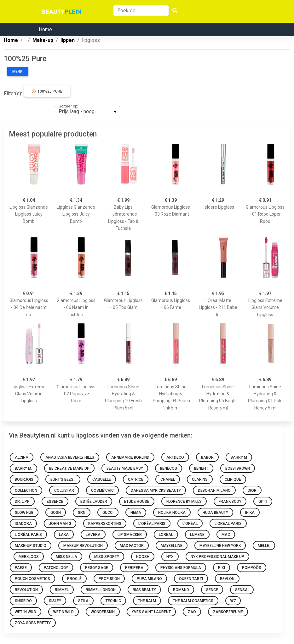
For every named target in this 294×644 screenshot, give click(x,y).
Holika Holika (172, 513)
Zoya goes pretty (33, 623)
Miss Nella (66, 557)
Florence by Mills (184, 502)
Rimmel (62, 590)
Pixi (222, 568)
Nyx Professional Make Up (217, 557)
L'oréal (190, 524)
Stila (83, 601)
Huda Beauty (215, 513)
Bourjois (24, 479)
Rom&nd (181, 590)
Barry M (239, 457)
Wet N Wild (63, 612)
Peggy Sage (97, 568)
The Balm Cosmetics (193, 601)
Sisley (55, 601)
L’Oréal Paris (28, 535)
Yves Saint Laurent (151, 612)
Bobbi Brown (238, 468)
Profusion (109, 579)
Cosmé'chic (102, 490)
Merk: (18, 72)
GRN (82, 513)
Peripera (134, 568)
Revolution (26, 590)
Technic (113, 601)
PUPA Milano (149, 579)
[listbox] (87, 112)
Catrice (136, 479)
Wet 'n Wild (26, 612)
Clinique (233, 479)
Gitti (263, 502)
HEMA (136, 513)
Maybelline (172, 546)
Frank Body (230, 502)
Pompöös (252, 568)
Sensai (242, 590)
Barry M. (23, 468)
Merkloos (29, 557)
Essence (55, 502)
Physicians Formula (181, 568)
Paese (21, 568)
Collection (26, 490)
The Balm (147, 601)
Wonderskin (103, 612)
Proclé (74, 579)
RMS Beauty (144, 590)
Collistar (64, 490)
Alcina (22, 457)
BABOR (207, 457)
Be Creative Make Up (69, 468)
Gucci (108, 513)
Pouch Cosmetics (32, 579)
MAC (226, 535)
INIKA (250, 513)
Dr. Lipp (22, 502)
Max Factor (132, 546)
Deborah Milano (214, 490)
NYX (170, 557)
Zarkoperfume (228, 612)
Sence (212, 590)
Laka (64, 535)
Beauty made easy (125, 468)
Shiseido (23, 601)
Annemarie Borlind (130, 457)
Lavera (93, 535)
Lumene (197, 535)
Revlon (227, 579)
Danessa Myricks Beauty (156, 490)
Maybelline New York (220, 546)
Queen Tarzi (191, 579)
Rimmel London (101, 590)
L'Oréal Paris (152, 524)
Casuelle (102, 479)
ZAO (192, 612)
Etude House (137, 502)
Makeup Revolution (83, 546)
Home (45, 29)
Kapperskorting (105, 524)
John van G (60, 524)
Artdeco (175, 457)
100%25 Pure (47, 91)
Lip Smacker (130, 535)
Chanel (168, 479)
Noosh (143, 557)
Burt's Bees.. (63, 479)
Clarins (200, 479)
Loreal (166, 535)
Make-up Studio (31, 546)
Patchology (56, 568)
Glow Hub (24, 513)
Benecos (169, 468)
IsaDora (23, 524)
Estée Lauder (94, 502)
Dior (252, 490)
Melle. (264, 546)
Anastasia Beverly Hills (70, 457)
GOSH (56, 513)
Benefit (201, 468)
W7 (233, 601)
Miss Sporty (107, 557)
